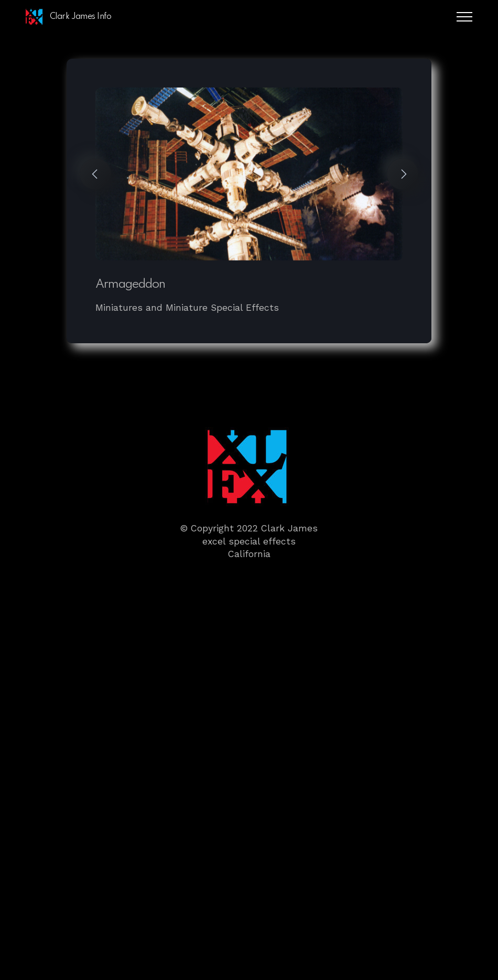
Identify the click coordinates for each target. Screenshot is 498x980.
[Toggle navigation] (465, 17)
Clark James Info (80, 17)
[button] (95, 174)
